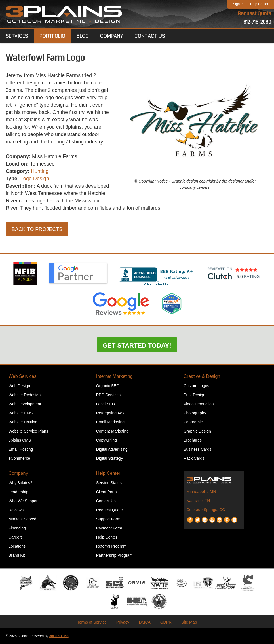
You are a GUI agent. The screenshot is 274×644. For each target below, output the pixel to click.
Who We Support (24, 501)
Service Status (109, 483)
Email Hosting (21, 449)
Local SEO (106, 404)
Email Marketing (110, 422)
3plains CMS (20, 440)
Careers (16, 537)
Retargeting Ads (110, 413)
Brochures (193, 440)
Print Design (194, 395)
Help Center (259, 4)
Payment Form (109, 528)
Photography (195, 413)
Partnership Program (114, 555)
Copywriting (107, 440)
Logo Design (35, 179)
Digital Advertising (112, 449)
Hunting (40, 171)
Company (18, 473)
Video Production (199, 404)
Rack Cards (194, 458)
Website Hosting (23, 422)
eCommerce (19, 458)
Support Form (108, 519)
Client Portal (107, 492)
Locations (17, 546)
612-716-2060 (257, 22)
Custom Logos (196, 386)
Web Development (25, 404)
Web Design (19, 386)
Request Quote (254, 14)
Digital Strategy (110, 458)
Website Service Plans (28, 431)
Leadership (18, 492)
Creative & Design (202, 376)
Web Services (22, 376)
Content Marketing (112, 431)
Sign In (238, 4)
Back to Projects (37, 229)
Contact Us (106, 501)
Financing (17, 528)
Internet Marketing (114, 376)
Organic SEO (108, 386)
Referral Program (111, 546)
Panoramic (193, 422)
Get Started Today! (137, 345)
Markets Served (22, 519)
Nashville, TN (198, 501)
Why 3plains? (20, 483)
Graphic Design (197, 431)
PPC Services (108, 395)
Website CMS (21, 413)
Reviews (16, 510)
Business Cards (197, 449)
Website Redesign (25, 395)
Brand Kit (17, 555)
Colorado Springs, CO (206, 510)
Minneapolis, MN (201, 492)
